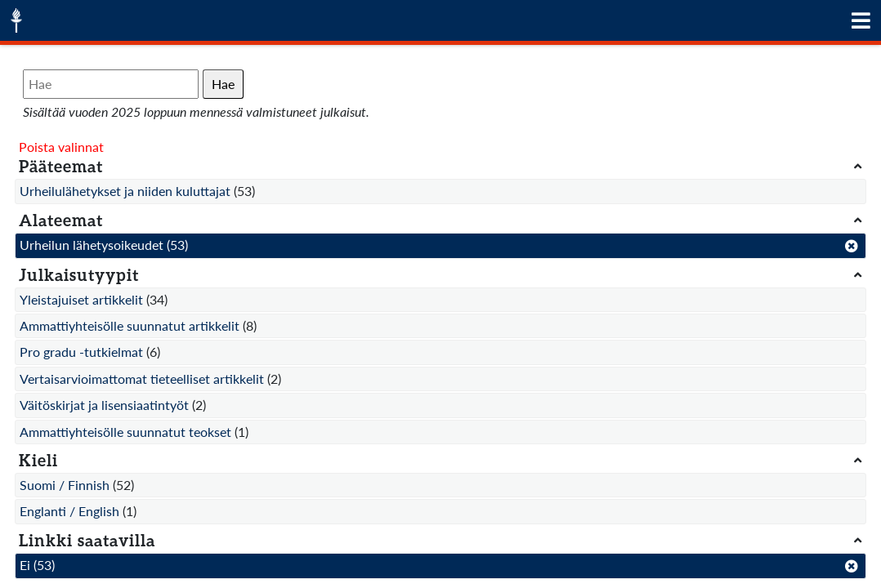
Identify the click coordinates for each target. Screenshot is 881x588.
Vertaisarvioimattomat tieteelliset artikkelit (142, 379)
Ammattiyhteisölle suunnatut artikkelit (130, 325)
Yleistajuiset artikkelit (81, 299)
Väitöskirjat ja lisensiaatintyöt (104, 405)
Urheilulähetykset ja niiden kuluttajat (125, 191)
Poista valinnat (61, 147)
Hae (223, 84)
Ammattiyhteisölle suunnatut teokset (125, 432)
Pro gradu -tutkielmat (81, 352)
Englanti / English (69, 511)
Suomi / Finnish (65, 485)
